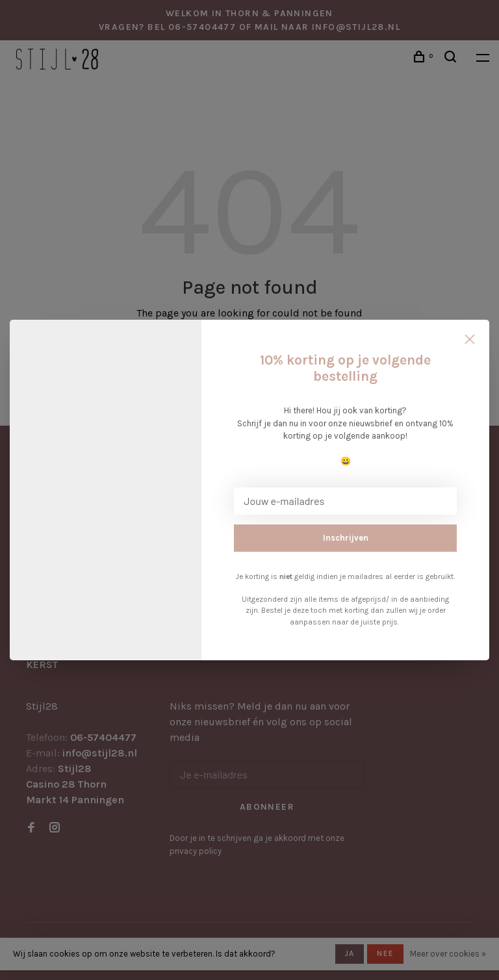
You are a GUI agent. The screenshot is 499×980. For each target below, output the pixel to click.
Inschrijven (346, 538)
